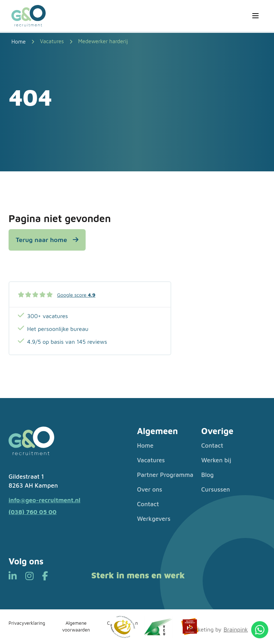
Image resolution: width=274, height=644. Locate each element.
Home (145, 446)
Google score (76, 295)
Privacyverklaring (27, 623)
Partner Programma (165, 475)
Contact (148, 504)
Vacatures (52, 41)
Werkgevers (154, 519)
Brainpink (236, 629)
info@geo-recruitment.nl (44, 500)
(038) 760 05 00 (32, 512)
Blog (207, 475)
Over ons (150, 489)
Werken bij (216, 460)
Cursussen (216, 489)
